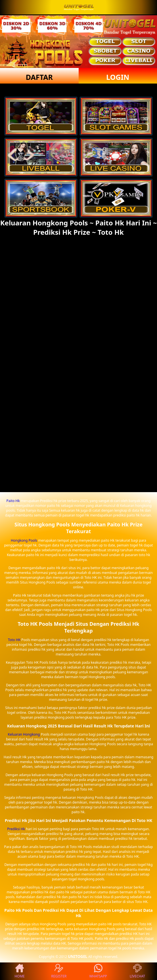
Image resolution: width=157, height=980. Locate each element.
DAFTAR (39, 77)
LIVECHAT (137, 971)
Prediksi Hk (16, 829)
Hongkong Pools (24, 540)
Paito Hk (13, 501)
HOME (20, 971)
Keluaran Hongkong (24, 734)
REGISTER (59, 971)
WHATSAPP (98, 971)
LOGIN (118, 77)
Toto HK (14, 640)
